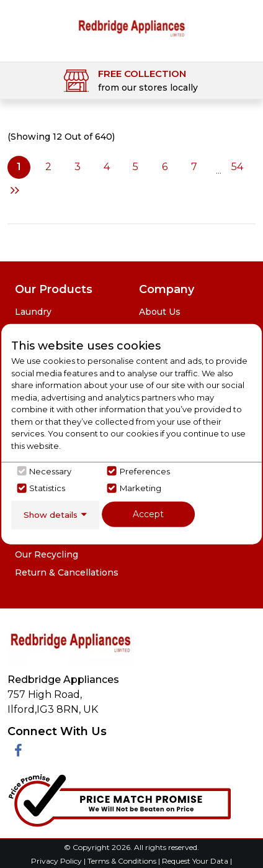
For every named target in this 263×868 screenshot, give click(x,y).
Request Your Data (195, 861)
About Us (160, 312)
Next (15, 190)
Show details (51, 515)
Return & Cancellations (67, 572)
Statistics (47, 488)
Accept (148, 514)
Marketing (140, 488)
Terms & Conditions (123, 861)
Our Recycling (47, 554)
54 (237, 167)
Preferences (145, 471)
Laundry (33, 312)
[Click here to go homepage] (131, 27)
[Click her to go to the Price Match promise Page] (119, 798)
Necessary (50, 471)
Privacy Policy (57, 861)
